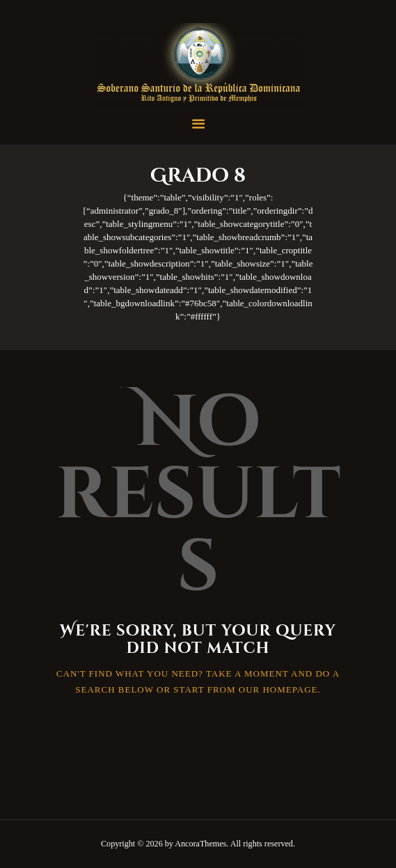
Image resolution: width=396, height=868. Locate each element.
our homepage (278, 689)
